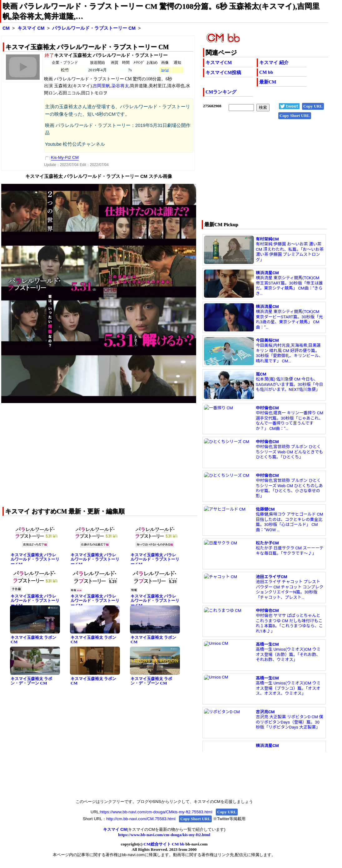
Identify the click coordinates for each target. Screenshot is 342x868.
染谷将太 (120, 86)
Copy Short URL (295, 116)
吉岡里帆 (102, 86)
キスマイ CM (31, 28)
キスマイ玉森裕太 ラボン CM (33, 640)
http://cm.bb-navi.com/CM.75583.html (141, 819)
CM (6, 28)
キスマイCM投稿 (223, 73)
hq (163, 70)
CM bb (266, 72)
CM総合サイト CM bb (164, 844)
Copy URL (313, 106)
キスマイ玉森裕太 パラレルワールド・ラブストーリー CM (35, 559)
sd (167, 70)
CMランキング (221, 92)
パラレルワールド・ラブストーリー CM (94, 28)
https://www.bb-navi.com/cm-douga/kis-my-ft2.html (164, 835)
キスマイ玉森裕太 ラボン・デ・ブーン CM (31, 681)
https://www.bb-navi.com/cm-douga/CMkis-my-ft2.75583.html (156, 812)
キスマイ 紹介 (274, 63)
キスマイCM (219, 63)
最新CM (268, 82)
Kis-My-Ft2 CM (65, 157)
